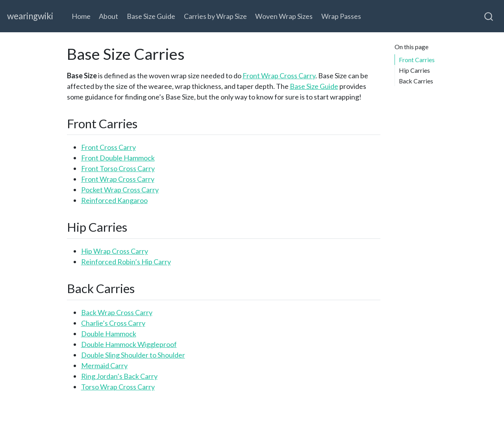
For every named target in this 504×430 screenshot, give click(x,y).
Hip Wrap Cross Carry (115, 251)
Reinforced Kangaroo (114, 200)
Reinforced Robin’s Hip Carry (126, 262)
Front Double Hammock (118, 158)
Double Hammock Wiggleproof (129, 344)
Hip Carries (414, 70)
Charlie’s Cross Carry (113, 323)
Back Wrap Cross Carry (117, 312)
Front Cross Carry (108, 147)
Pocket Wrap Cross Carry (120, 190)
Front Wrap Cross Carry (279, 76)
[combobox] (489, 16)
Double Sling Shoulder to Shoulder (133, 355)
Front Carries (417, 60)
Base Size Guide (314, 86)
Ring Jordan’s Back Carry (119, 376)
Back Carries (416, 81)
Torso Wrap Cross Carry (118, 387)
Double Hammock (109, 334)
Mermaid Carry (104, 365)
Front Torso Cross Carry (118, 168)
